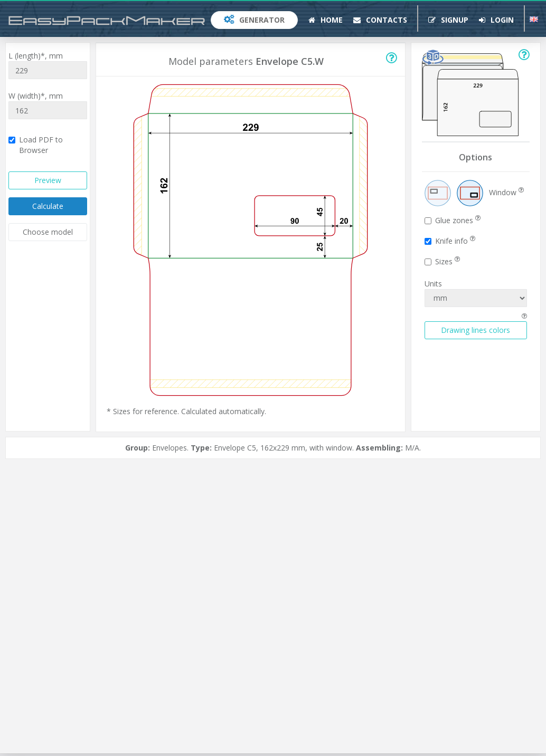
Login (496, 20)
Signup (448, 20)
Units (433, 284)
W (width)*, (36, 96)
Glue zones (453, 220)
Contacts (380, 20)
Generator (254, 20)
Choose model (48, 232)
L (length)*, (36, 56)
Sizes (442, 261)
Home (326, 20)
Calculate (48, 206)
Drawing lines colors (476, 330)
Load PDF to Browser (36, 145)
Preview (48, 180)
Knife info (450, 241)
